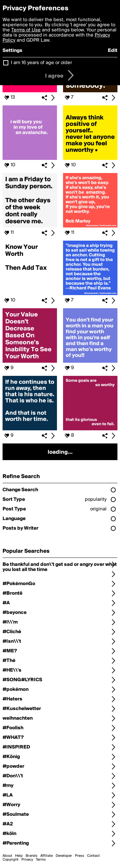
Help (19, 856)
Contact (93, 856)
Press (80, 856)
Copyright (11, 860)
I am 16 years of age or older (41, 63)
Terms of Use (26, 30)
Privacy (27, 860)
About (7, 856)
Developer (64, 856)
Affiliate (47, 856)
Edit (113, 51)
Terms (41, 860)
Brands (32, 856)
